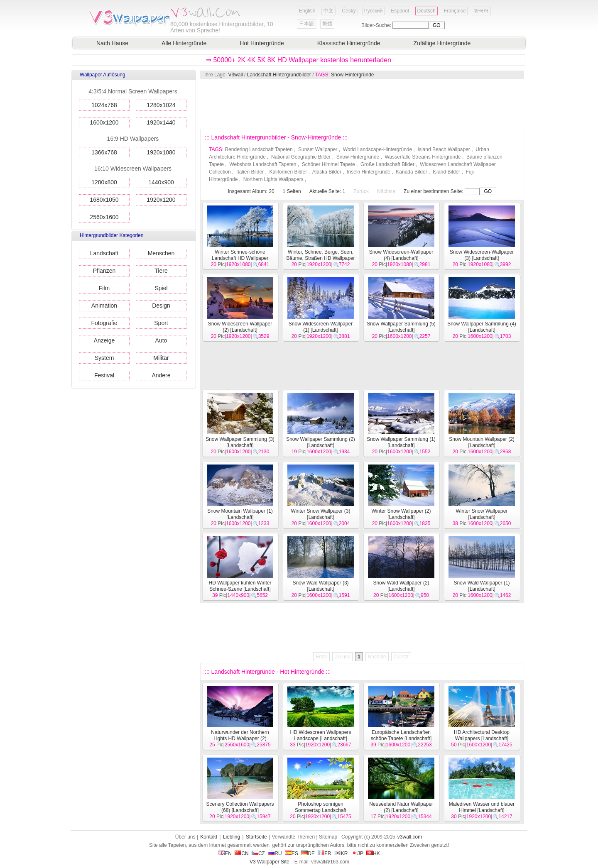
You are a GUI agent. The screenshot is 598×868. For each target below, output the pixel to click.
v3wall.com (410, 837)
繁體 (327, 24)
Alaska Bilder (327, 172)
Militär (161, 358)
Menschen (161, 253)
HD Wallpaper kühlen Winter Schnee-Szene (240, 586)
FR (324, 853)
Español (400, 11)
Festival (104, 375)
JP (357, 853)
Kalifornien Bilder (288, 172)
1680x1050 (104, 200)
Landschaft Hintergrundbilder (279, 75)
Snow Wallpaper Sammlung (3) (240, 439)
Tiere (161, 271)
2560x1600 (104, 217)
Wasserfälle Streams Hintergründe (423, 157)
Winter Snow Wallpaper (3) (321, 511)
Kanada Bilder (411, 172)
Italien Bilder (250, 172)
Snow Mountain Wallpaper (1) (240, 511)
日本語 (306, 24)
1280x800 (104, 182)
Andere (161, 375)
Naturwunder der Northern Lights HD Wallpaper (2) (240, 735)
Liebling (232, 837)
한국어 (481, 11)
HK (373, 853)
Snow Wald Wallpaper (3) (320, 583)
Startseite (256, 837)
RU (275, 853)
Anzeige (104, 340)
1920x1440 (161, 122)
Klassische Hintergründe (349, 43)
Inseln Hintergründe (369, 172)
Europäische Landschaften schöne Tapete (401, 735)
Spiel (161, 288)
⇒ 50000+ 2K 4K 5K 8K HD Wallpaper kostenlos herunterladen (299, 60)
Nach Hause (112, 43)
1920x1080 (161, 152)
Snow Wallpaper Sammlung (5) (401, 324)
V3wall (235, 75)
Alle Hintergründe (184, 43)
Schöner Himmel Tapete (328, 164)
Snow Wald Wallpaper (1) (482, 583)
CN (241, 853)
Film (104, 288)
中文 (328, 11)
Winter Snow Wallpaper (482, 511)
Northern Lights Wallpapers (273, 179)
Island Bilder (446, 172)
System (104, 358)
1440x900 (161, 182)
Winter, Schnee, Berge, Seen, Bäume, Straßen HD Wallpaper (321, 255)
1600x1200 (104, 122)
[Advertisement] (362, 104)
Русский (374, 11)
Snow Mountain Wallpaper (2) (482, 439)
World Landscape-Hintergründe (378, 149)
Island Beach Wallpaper (444, 149)
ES (292, 853)
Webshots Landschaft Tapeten (263, 164)
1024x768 (104, 105)
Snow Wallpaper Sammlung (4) (482, 324)
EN (225, 853)
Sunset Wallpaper (318, 149)
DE (308, 853)
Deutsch (426, 11)
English (307, 11)
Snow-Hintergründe (352, 75)
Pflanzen (104, 271)
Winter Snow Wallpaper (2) (401, 511)
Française (455, 11)
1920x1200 (161, 200)
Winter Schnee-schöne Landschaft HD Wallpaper (240, 255)
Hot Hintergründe (262, 43)
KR (341, 853)
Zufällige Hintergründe (442, 43)
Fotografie (104, 323)
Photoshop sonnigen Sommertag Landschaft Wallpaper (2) (319, 810)
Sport (161, 323)
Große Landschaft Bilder (387, 164)
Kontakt (209, 837)
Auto (161, 340)
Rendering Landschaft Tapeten (259, 149)
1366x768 (104, 152)
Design (161, 306)
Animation (104, 306)
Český (349, 11)
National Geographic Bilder (301, 157)
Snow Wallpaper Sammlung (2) (321, 439)
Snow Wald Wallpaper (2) (401, 583)
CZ (258, 853)
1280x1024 (161, 105)
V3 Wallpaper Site (270, 862)
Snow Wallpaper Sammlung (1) (401, 439)
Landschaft (104, 253)
